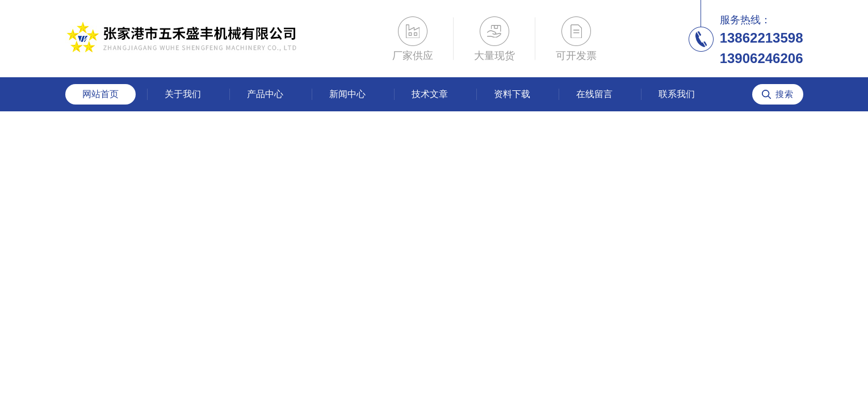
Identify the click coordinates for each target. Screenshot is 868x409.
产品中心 (265, 94)
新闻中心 (347, 94)
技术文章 (430, 94)
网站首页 (100, 94)
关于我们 (183, 94)
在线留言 (594, 94)
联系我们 (677, 94)
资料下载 (512, 94)
